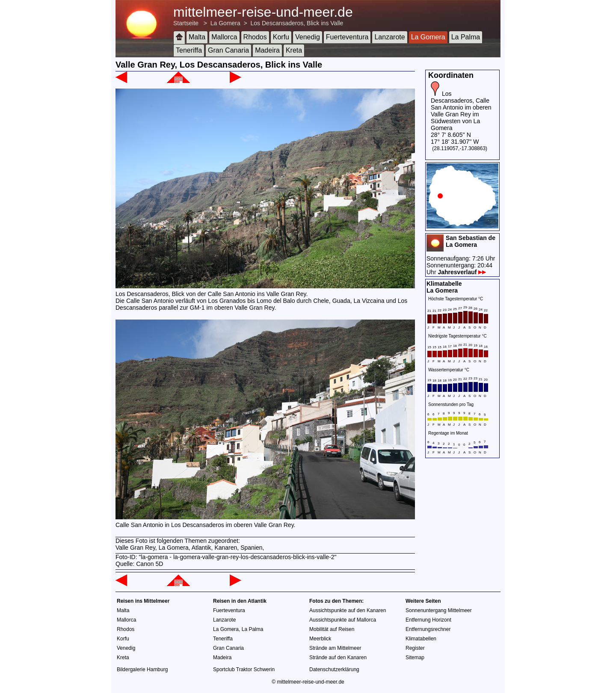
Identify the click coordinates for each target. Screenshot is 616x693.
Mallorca (224, 37)
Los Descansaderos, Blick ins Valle (297, 23)
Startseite (186, 23)
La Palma (466, 37)
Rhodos (255, 37)
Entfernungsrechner (428, 629)
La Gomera (225, 23)
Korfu (281, 37)
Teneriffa (189, 50)
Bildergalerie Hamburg (142, 669)
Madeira (267, 50)
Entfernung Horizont (428, 620)
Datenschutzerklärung (334, 669)
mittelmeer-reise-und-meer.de (263, 12)
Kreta (294, 50)
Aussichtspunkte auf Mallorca (343, 620)
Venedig (308, 37)
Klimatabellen (421, 639)
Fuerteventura (347, 37)
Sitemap (415, 657)
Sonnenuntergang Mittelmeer (439, 610)
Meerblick (320, 639)
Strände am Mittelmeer (335, 648)
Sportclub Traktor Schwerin (244, 669)
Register (415, 648)
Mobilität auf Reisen (332, 629)
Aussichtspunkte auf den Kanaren (348, 610)
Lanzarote (389, 37)
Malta (197, 37)
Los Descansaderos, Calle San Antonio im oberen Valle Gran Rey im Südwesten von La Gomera (461, 111)
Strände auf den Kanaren (338, 657)
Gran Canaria (228, 50)
